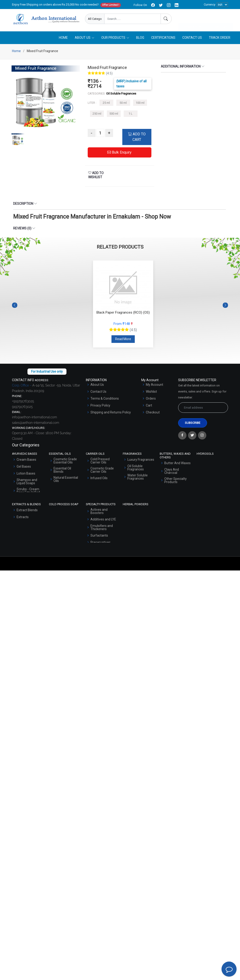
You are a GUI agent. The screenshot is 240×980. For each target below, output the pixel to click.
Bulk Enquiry (119, 153)
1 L (130, 114)
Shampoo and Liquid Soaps (27, 482)
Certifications (163, 39)
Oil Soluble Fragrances (136, 468)
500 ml (114, 114)
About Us (97, 386)
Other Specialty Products (175, 481)
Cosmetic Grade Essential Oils (65, 461)
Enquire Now (193, 19)
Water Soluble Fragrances (138, 478)
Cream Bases (26, 460)
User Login (220, 19)
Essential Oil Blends (62, 471)
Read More (123, 340)
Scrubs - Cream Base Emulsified (28, 491)
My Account (154, 386)
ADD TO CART (137, 138)
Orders (151, 399)
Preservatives (100, 543)
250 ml (97, 114)
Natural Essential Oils (66, 480)
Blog (140, 39)
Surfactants (99, 536)
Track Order (220, 39)
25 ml (106, 104)
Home (63, 39)
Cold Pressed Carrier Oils (100, 461)
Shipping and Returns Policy (111, 413)
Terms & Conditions (105, 399)
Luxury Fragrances (141, 460)
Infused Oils (99, 479)
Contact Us (192, 39)
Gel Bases (24, 467)
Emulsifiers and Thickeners (102, 528)
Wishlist (151, 392)
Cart (149, 406)
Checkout (153, 413)
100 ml (140, 104)
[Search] (166, 19)
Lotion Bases (26, 474)
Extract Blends (27, 511)
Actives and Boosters (99, 512)
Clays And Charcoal (172, 472)
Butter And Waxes (177, 464)
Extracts (23, 518)
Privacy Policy (100, 406)
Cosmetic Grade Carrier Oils (102, 471)
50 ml (123, 104)
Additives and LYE (103, 520)
